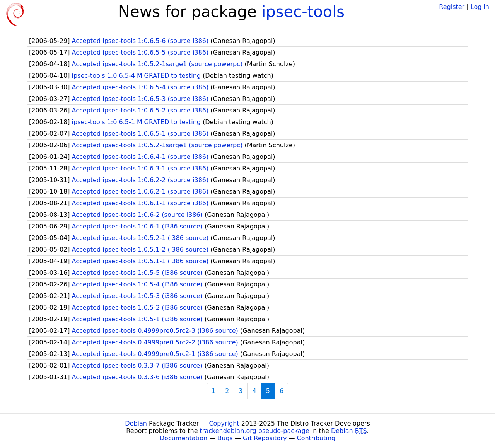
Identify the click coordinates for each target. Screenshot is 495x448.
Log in (480, 7)
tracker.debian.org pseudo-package (255, 431)
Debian (136, 423)
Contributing (316, 438)
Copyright (224, 423)
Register (452, 7)
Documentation (183, 438)
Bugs (225, 438)
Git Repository (265, 438)
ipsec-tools (303, 12)
